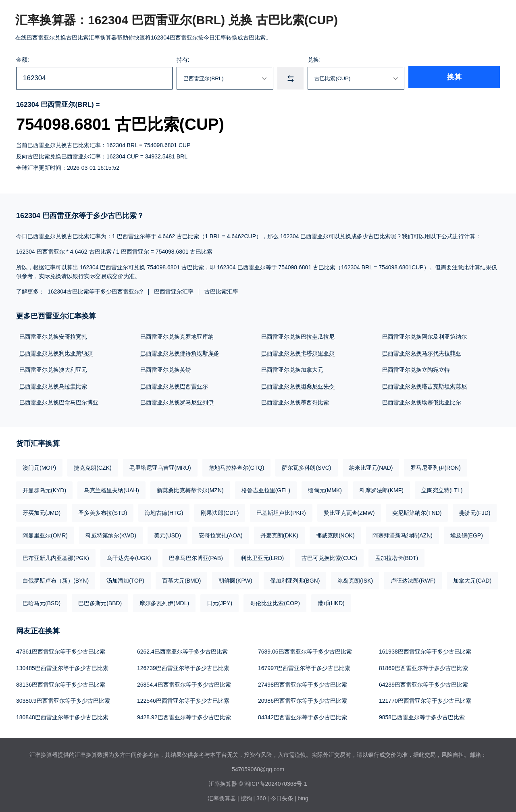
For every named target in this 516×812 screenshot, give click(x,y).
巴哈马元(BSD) (42, 602)
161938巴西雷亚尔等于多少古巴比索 (425, 650)
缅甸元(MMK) (325, 489)
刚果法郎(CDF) (220, 511)
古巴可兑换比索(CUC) (329, 556)
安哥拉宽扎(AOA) (221, 534)
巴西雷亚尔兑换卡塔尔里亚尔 (298, 353)
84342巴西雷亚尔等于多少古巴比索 (303, 714)
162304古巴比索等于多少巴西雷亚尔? (95, 291)
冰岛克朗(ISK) (355, 579)
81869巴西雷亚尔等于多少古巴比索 (423, 666)
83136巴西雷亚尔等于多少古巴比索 (61, 682)
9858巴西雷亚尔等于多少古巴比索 (422, 714)
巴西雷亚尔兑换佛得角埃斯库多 (180, 353)
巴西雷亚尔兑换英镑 (166, 369)
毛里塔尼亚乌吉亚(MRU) (160, 466)
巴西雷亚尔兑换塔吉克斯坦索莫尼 (424, 385)
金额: (23, 60)
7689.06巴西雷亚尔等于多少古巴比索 (305, 650)
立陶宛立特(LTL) (442, 489)
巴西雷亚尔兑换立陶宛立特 (416, 369)
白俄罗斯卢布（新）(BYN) (56, 579)
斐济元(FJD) (475, 511)
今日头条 (282, 795)
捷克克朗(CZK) (93, 466)
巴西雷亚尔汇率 (174, 291)
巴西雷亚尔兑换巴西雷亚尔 (174, 385)
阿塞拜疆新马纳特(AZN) (403, 534)
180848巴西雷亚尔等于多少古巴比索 (62, 714)
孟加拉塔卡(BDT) (396, 556)
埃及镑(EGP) (467, 534)
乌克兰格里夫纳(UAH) (111, 489)
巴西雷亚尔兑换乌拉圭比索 (53, 385)
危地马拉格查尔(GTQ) (237, 466)
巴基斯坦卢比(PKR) (281, 511)
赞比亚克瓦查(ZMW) (349, 511)
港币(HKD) (331, 602)
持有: (199, 60)
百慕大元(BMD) (181, 579)
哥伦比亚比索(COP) (275, 602)
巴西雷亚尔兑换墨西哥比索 (295, 401)
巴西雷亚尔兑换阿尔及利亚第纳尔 (424, 337)
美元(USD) (167, 534)
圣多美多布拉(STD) (103, 511)
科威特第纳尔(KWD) (111, 534)
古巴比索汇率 (221, 291)
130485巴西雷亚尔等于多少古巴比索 (62, 666)
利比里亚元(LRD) (262, 556)
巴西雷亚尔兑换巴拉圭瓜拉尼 (298, 337)
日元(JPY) (220, 602)
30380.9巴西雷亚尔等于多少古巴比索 (63, 698)
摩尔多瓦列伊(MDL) (164, 602)
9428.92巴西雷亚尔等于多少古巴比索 (184, 714)
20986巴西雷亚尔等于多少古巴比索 (303, 698)
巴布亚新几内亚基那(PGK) (56, 556)
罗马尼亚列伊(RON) (435, 466)
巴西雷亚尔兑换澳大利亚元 (53, 369)
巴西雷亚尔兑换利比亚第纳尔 (56, 353)
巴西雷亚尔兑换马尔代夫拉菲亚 (422, 353)
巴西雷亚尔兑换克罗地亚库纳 (177, 337)
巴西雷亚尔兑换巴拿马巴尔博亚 (59, 401)
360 (261, 795)
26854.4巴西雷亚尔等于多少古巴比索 (184, 682)
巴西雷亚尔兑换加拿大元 (292, 369)
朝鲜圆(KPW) (235, 579)
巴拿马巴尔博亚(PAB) (196, 556)
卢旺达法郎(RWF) (413, 579)
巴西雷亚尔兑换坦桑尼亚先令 (298, 385)
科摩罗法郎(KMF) (382, 489)
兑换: (343, 60)
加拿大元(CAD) (472, 579)
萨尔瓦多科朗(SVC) (306, 466)
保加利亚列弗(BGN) (295, 579)
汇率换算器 (222, 795)
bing (303, 795)
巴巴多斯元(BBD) (100, 602)
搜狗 (246, 795)
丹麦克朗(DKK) (279, 534)
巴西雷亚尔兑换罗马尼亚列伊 (177, 401)
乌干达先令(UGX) (129, 556)
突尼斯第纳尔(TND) (417, 511)
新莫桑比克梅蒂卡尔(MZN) (190, 489)
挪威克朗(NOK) (335, 534)
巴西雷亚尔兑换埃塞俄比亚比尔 (422, 401)
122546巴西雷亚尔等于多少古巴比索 (183, 698)
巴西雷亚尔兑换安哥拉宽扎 (53, 337)
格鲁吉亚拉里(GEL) (266, 489)
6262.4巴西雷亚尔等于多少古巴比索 (182, 650)
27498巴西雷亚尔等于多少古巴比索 (303, 682)
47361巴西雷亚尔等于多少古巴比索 (61, 650)
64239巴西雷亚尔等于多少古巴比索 (423, 682)
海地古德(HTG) (164, 511)
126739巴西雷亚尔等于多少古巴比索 (183, 666)
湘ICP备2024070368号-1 (276, 781)
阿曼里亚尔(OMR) (45, 534)
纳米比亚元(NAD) (371, 466)
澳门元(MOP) (39, 466)
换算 (474, 78)
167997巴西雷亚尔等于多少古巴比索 (304, 666)
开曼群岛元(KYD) (44, 489)
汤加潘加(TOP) (125, 579)
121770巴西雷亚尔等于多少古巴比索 (425, 698)
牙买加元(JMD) (42, 511)
